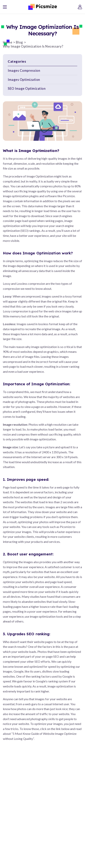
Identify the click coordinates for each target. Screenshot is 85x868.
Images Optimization (24, 80)
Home (8, 42)
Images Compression (24, 70)
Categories (17, 61)
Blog (19, 42)
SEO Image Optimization (27, 88)
